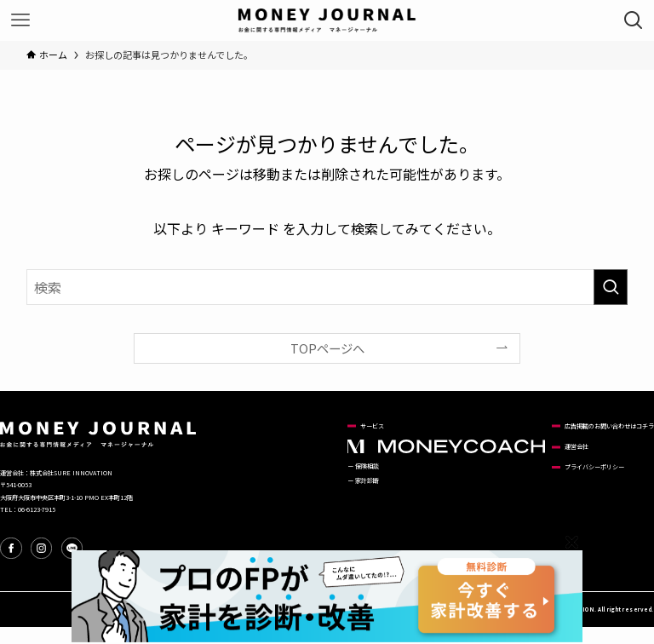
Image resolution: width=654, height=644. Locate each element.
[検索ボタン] (634, 20)
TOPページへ (327, 348)
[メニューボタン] (20, 20)
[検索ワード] (327, 287)
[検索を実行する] (611, 287)
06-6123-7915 (37, 509)
